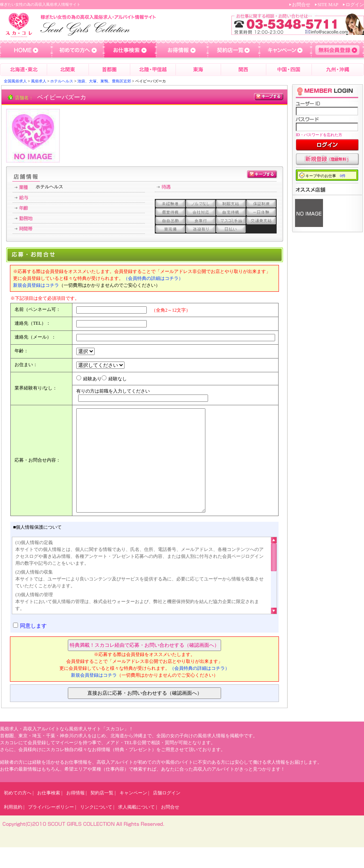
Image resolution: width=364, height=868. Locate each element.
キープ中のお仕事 (325, 176)
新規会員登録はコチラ (36, 285)
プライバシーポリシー (51, 828)
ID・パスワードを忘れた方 (319, 135)
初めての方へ (18, 814)
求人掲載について (136, 828)
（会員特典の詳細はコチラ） (153, 278)
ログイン (355, 5)
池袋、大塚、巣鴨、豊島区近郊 (104, 81)
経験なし (118, 379)
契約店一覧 (102, 814)
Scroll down (274, 630)
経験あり (92, 379)
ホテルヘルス (62, 81)
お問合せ (301, 5)
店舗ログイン (167, 814)
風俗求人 (39, 81)
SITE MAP (328, 5)
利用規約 (13, 828)
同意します (33, 647)
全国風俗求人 (15, 81)
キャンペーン (133, 814)
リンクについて (96, 828)
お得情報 (75, 814)
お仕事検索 (49, 814)
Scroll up (274, 562)
